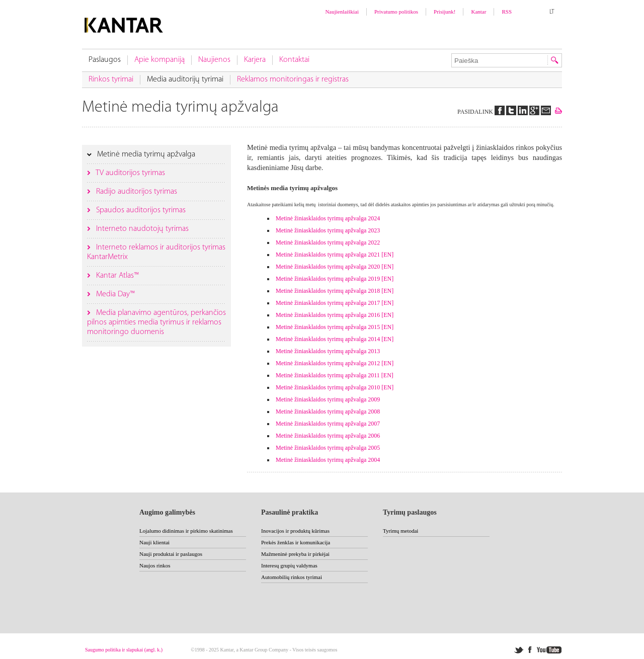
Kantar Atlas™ (116, 276)
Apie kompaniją (159, 60)
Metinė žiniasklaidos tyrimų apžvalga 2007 (328, 424)
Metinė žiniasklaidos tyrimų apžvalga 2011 (328, 375)
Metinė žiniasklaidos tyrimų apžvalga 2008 (328, 411)
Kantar (478, 12)
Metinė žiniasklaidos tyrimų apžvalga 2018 (328, 291)
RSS (507, 12)
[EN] (387, 255)
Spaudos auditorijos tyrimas (140, 210)
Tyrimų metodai (400, 531)
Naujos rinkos (155, 565)
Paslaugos (105, 60)
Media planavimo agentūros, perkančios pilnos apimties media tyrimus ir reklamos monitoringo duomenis (156, 322)
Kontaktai (294, 60)
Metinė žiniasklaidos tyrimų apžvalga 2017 (328, 303)
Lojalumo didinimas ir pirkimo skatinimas (186, 531)
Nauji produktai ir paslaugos (171, 554)
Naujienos (214, 60)
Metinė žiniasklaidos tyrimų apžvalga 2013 (328, 351)
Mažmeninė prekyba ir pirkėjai (295, 554)
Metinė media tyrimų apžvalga (145, 154)
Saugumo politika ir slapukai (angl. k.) (124, 650)
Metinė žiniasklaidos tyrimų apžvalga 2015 (328, 327)
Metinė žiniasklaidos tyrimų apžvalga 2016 (328, 315)
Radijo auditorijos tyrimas (136, 192)
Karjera (255, 60)
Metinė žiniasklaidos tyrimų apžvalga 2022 (328, 242)
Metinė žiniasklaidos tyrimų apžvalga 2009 (328, 399)
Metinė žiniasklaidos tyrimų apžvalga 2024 (328, 218)
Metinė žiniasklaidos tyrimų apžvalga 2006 (328, 436)
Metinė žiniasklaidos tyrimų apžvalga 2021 (328, 255)
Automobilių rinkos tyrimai (292, 577)
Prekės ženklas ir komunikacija (296, 542)
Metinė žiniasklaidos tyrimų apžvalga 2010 (328, 387)
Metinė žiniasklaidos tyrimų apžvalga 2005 (328, 448)
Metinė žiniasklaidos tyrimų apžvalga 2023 (328, 230)
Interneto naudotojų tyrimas (141, 229)
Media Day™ (114, 294)
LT (552, 12)
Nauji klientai (154, 542)
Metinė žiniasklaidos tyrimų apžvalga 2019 (328, 279)
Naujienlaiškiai (342, 12)
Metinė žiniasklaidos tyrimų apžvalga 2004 (328, 460)
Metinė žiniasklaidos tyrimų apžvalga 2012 (328, 363)
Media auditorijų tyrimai (185, 79)
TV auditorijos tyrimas (130, 173)
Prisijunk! (445, 12)
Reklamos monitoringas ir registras (293, 79)
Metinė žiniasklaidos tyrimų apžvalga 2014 (328, 339)
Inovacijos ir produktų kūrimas (295, 531)
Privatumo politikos (396, 12)
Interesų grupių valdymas (289, 565)
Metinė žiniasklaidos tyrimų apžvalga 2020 (328, 267)
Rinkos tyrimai (111, 79)
